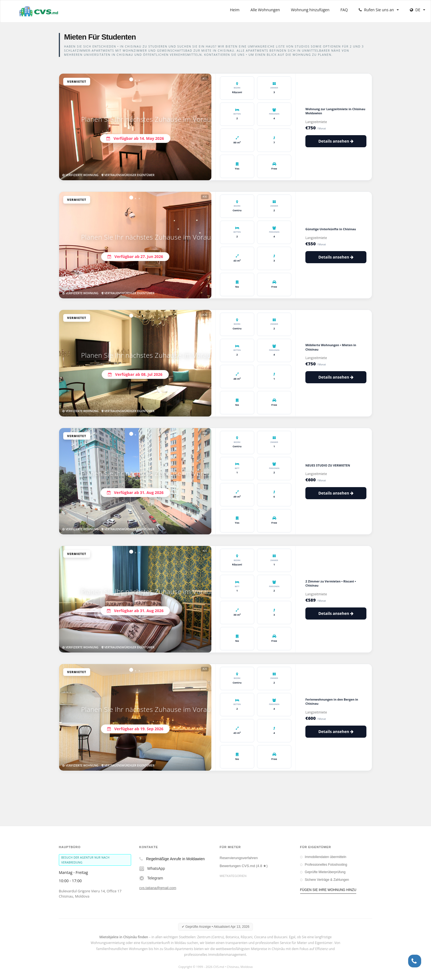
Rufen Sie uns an (379, 10)
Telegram (151, 878)
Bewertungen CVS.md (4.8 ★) (244, 866)
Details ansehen (336, 141)
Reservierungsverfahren (239, 858)
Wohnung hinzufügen (310, 10)
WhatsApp (152, 869)
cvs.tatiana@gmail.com (158, 888)
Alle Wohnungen (265, 10)
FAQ (344, 10)
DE (418, 10)
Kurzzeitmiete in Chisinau (240, 891)
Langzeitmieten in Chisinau (241, 883)
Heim (235, 10)
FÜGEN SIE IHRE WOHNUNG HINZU (328, 890)
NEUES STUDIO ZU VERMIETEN (328, 465)
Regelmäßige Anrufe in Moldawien (172, 859)
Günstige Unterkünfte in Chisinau (331, 229)
